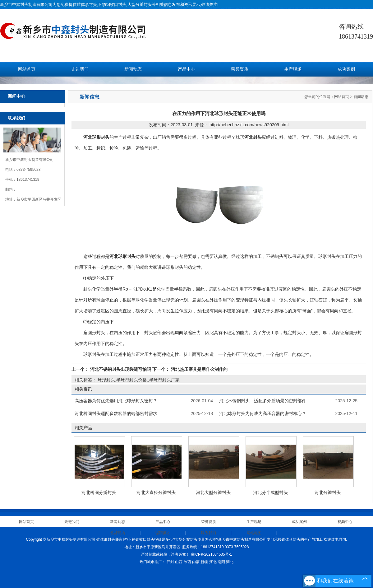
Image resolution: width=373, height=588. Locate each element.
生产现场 (293, 69)
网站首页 (27, 69)
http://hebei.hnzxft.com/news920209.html (249, 125)
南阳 (221, 562)
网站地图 (254, 533)
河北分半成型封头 (270, 492)
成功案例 (346, 69)
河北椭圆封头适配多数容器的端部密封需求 (116, 413)
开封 (170, 562)
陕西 (187, 562)
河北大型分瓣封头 (213, 492)
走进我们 (80, 69)
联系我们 (209, 533)
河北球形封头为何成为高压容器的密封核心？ (263, 413)
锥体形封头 (87, 5)
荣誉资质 (240, 69)
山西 (179, 562)
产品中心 (186, 69)
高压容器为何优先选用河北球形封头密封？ (116, 401)
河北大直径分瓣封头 (156, 492)
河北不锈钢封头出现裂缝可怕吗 (121, 369)
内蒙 (196, 562)
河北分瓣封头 (328, 492)
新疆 (204, 562)
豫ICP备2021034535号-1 (211, 554)
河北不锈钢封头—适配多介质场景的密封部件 (263, 401)
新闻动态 (133, 69)
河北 (213, 562)
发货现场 (117, 533)
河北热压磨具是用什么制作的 (199, 369)
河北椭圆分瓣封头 (99, 492)
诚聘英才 (163, 533)
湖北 (230, 562)
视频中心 (345, 522)
